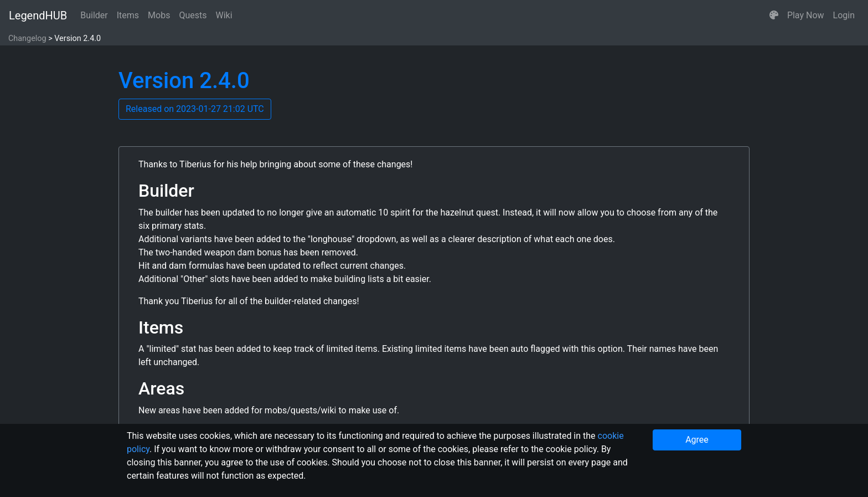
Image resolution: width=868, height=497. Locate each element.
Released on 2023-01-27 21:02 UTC (195, 109)
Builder (94, 15)
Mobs (159, 15)
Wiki (224, 15)
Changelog (27, 39)
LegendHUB (38, 16)
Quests (193, 15)
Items (128, 15)
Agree (697, 440)
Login (844, 15)
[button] (774, 16)
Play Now (806, 15)
